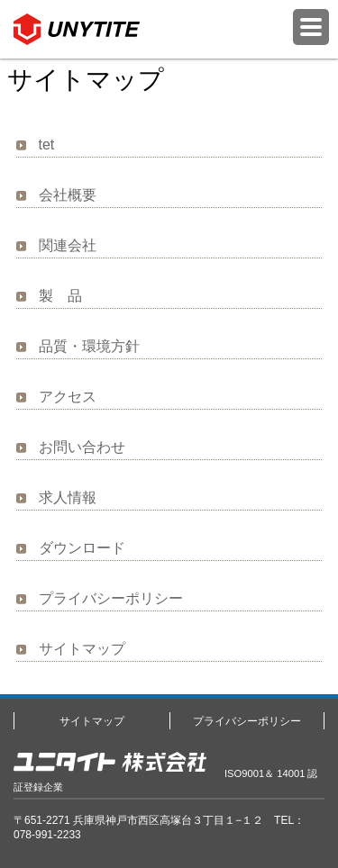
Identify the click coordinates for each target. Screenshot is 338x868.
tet (47, 145)
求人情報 (68, 497)
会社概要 (68, 195)
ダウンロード (82, 548)
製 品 (60, 296)
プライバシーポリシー (111, 598)
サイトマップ (82, 649)
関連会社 (68, 245)
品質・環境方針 (89, 346)
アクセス (68, 397)
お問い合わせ (82, 447)
